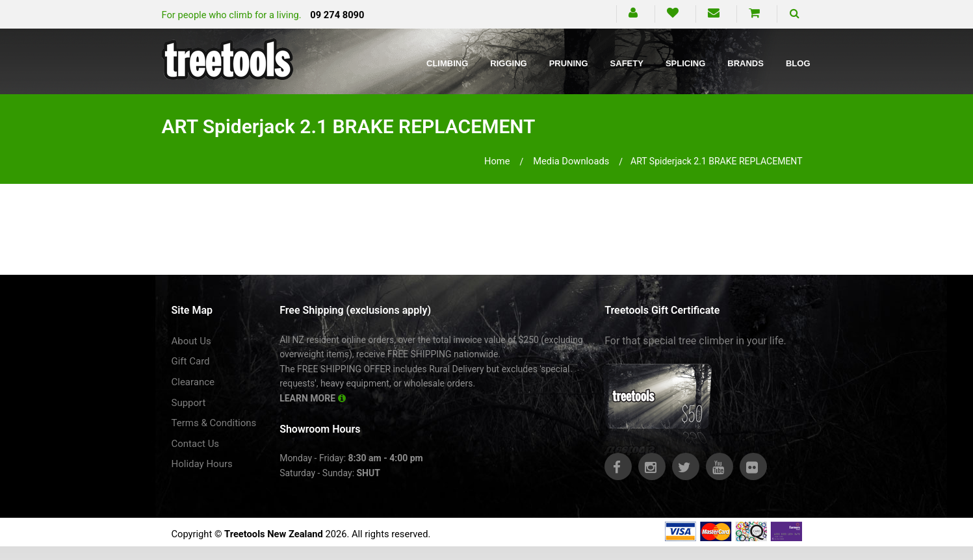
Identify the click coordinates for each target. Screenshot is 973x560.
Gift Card (191, 361)
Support (189, 403)
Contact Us (196, 444)
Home (497, 161)
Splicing (685, 63)
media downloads (571, 161)
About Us (191, 341)
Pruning (569, 63)
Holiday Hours (202, 464)
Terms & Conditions (214, 423)
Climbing (447, 63)
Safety (627, 63)
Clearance (193, 382)
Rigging (508, 63)
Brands (746, 63)
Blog (798, 63)
